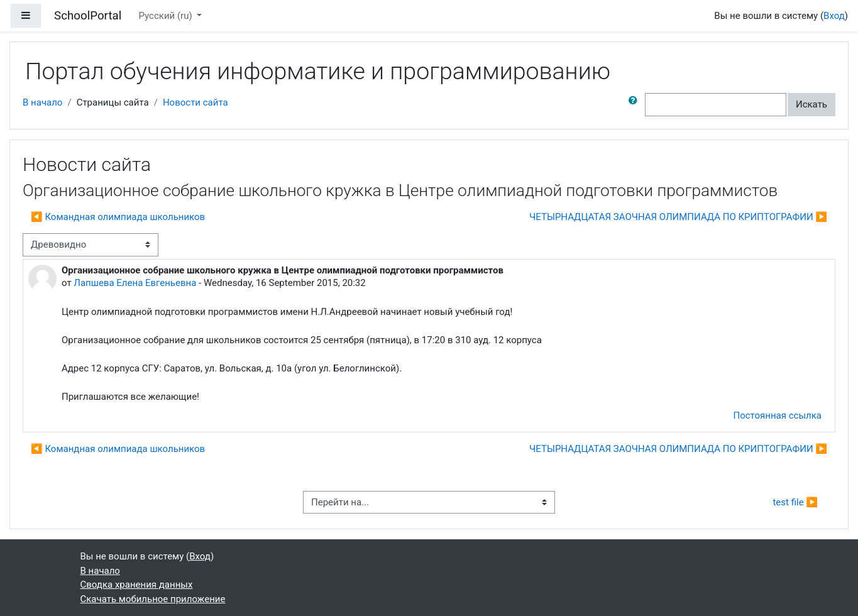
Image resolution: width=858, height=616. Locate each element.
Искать (811, 104)
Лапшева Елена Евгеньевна (135, 283)
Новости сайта (195, 102)
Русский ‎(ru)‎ (167, 16)
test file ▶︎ (795, 502)
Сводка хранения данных (137, 585)
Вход (834, 16)
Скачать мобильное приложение (153, 599)
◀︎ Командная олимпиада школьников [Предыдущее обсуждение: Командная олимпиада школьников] (118, 217)
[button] (635, 105)
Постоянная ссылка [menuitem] (777, 415)
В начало (42, 102)
